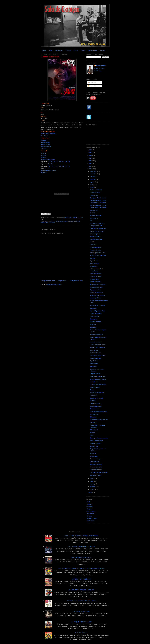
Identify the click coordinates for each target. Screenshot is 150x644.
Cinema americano (62, 221)
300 (91, 221)
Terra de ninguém (95, 443)
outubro (93, 177)
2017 (90, 150)
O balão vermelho (95, 282)
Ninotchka (93, 324)
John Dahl (52, 223)
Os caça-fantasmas (96, 406)
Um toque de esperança (81, 622)
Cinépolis (89, 509)
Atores (76, 50)
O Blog (44, 50)
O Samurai (93, 417)
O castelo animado (95, 358)
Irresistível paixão (95, 234)
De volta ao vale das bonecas (99, 420)
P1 (49, 162)
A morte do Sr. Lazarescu (97, 305)
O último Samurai (95, 192)
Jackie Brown (94, 382)
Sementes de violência (81, 557)
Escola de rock (94, 409)
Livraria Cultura (45, 142)
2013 (90, 161)
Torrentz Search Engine (48, 160)
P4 (57, 162)
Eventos (102, 50)
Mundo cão (93, 308)
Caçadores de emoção (97, 398)
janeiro (92, 489)
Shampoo (93, 453)
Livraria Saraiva (45, 144)
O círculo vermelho (95, 276)
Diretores (68, 50)
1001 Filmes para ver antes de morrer (81, 536)
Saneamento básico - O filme (81, 590)
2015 (90, 155)
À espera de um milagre (97, 231)
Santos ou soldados (96, 190)
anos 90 (53, 221)
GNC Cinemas (91, 511)
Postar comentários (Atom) (54, 284)
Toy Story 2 (93, 422)
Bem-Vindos (93, 266)
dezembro (93, 171)
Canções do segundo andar (98, 385)
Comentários (92, 86)
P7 (66, 162)
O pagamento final (95, 290)
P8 (69, 162)
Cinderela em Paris (96, 247)
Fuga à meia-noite (95, 250)
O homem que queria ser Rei (98, 472)
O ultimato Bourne (95, 353)
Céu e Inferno (94, 218)
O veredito (93, 327)
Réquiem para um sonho (97, 347)
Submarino (44, 149)
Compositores (92, 50)
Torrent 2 (43, 155)
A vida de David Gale (81, 611)
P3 (54, 162)
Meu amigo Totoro (95, 298)
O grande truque (95, 261)
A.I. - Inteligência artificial (97, 311)
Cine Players (44, 136)
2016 (90, 153)
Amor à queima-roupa (96, 441)
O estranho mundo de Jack (98, 228)
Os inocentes (94, 446)
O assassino (94, 395)
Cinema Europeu (75, 221)
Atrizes (83, 50)
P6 (63, 162)
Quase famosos (95, 462)
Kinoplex (89, 516)
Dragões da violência (81, 579)
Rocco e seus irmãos (96, 287)
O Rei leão (93, 245)
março (92, 484)
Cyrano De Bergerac (96, 459)
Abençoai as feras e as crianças (81, 601)
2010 (90, 169)
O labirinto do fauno (96, 470)
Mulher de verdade (95, 274)
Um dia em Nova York (96, 293)
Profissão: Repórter (96, 215)
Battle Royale (94, 350)
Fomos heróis (94, 195)
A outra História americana (98, 255)
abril (92, 481)
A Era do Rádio (94, 264)
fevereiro (93, 487)
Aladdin (92, 242)
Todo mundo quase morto (97, 355)
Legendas (44, 173)
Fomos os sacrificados (97, 334)
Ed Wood (93, 401)
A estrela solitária (95, 236)
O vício (92, 390)
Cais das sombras (95, 322)
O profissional (94, 361)
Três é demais (94, 430)
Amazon (43, 140)
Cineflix (89, 502)
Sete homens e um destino (98, 379)
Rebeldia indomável (96, 467)
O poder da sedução (50, 57)
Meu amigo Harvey (95, 475)
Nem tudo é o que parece (97, 295)
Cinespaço (90, 507)
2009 (90, 493)
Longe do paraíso (95, 374)
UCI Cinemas (90, 521)
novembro (93, 174)
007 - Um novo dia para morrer (81, 547)
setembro (93, 179)
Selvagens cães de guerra (98, 198)
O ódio (92, 435)
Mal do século (94, 364)
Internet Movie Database (48, 134)
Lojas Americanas (46, 147)
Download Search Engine (48, 170)
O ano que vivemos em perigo (99, 438)
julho (92, 185)
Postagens (92, 82)
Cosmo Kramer (101, 65)
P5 (60, 162)
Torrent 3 (43, 157)
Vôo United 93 (94, 414)
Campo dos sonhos (96, 314)
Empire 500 (44, 223)
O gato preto (94, 319)
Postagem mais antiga (77, 281)
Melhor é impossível (96, 464)
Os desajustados (95, 387)
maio (92, 479)
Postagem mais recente (48, 281)
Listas (51, 50)
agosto (92, 182)
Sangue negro (94, 456)
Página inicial (62, 281)
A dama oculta (81, 633)
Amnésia (92, 433)
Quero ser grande (95, 403)
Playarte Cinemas (92, 518)
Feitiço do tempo (95, 316)
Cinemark (89, 504)
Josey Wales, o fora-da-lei (98, 376)
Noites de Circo (94, 279)
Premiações (59, 50)
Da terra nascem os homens (98, 412)
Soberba (92, 213)
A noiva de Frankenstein (97, 393)
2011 (90, 166)
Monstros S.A (94, 210)
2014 (90, 158)
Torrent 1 (43, 153)
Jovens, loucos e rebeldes (98, 345)
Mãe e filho (93, 366)
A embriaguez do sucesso (98, 253)
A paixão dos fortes (96, 342)
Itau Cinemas (90, 514)
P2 (52, 162)
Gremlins (92, 258)
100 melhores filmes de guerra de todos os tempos (81, 568)
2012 (90, 163)
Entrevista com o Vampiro (97, 284)
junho (92, 187)
